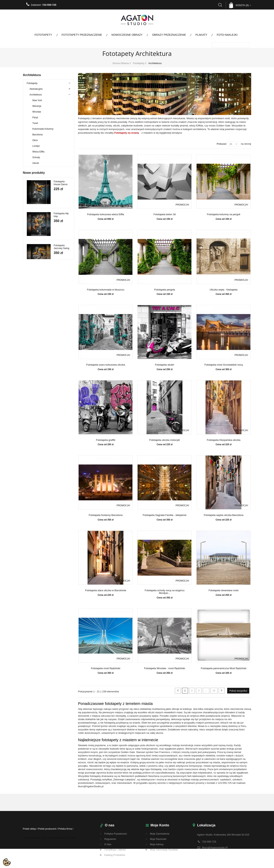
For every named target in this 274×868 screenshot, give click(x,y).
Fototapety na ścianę (127, 133)
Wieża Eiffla (38, 154)
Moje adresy (157, 844)
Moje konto (160, 825)
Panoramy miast (38, 211)
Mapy (32, 251)
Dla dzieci (34, 177)
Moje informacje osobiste (164, 850)
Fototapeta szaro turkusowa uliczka (106, 365)
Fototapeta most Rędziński (106, 668)
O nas (108, 844)
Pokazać (222, 144)
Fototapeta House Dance (61, 377)
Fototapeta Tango (59, 505)
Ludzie (33, 194)
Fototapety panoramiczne (39, 319)
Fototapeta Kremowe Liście (62, 568)
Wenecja (37, 108)
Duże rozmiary (37, 234)
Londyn (36, 148)
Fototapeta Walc (62, 535)
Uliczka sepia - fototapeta (224, 290)
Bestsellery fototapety (38, 342)
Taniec (33, 279)
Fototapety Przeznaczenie (82, 35)
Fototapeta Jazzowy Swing (61, 441)
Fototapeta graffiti (106, 440)
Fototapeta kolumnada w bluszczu (106, 290)
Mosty (33, 199)
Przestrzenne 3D (38, 256)
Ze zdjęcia (35, 245)
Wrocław (37, 114)
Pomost (33, 239)
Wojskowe (32, 353)
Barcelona (37, 137)
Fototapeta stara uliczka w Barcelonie (106, 590)
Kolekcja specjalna (36, 308)
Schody (36, 159)
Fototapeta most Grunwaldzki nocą (224, 365)
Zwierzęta (34, 228)
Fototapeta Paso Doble (60, 473)
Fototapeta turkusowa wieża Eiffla (106, 214)
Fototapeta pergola (164, 290)
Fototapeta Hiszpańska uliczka (224, 440)
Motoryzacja (36, 205)
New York (37, 102)
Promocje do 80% (36, 331)
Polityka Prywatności (116, 834)
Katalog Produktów (115, 855)
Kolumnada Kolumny (43, 131)
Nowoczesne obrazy (127, 35)
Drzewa (33, 182)
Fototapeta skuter (164, 365)
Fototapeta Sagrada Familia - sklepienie (165, 515)
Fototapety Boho (38, 274)
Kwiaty (33, 188)
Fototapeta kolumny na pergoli (224, 214)
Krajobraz (34, 217)
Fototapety (43, 35)
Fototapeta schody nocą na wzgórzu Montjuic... (165, 592)
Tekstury (34, 268)
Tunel (35, 125)
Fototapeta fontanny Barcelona (106, 515)
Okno (35, 142)
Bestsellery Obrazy (36, 348)
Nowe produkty (34, 365)
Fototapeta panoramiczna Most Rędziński (223, 668)
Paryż (35, 120)
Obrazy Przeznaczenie (169, 35)
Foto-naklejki (227, 35)
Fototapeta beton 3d (165, 214)
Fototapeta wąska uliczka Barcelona (224, 515)
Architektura (36, 97)
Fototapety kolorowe (37, 313)
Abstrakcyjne (36, 91)
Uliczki (36, 165)
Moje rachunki (158, 839)
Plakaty (201, 35)
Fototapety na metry (37, 325)
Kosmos (34, 262)
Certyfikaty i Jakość (115, 850)
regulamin (110, 839)
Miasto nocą (39, 171)
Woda (32, 222)
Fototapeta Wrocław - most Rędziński (164, 668)
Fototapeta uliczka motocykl (165, 440)
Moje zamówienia (160, 834)
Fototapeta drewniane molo (224, 590)
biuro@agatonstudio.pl (215, 847)
